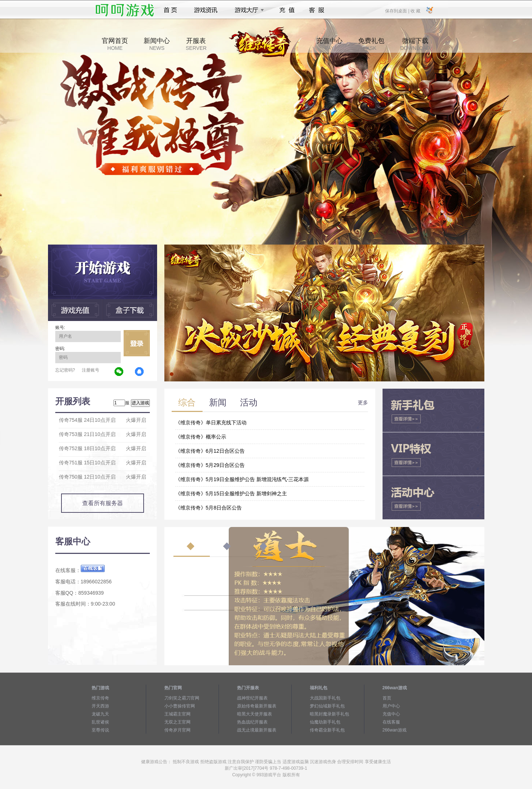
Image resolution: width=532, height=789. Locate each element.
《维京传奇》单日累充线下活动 (211, 423)
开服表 (196, 44)
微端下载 (415, 44)
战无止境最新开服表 (257, 730)
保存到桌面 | (397, 11)
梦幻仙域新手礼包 (327, 706)
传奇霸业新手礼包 (327, 730)
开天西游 (100, 706)
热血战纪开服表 (252, 722)
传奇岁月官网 (177, 730)
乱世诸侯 (100, 722)
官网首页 (115, 44)
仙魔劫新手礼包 (325, 722)
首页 (170, 10)
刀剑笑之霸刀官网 (182, 698)
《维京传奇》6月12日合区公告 (210, 451)
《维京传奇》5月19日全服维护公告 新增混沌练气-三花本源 (242, 479)
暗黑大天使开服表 (255, 714)
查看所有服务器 (103, 503)
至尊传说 (100, 730)
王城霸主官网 (177, 714)
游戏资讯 (206, 10)
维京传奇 (100, 698)
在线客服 (391, 722)
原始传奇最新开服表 (257, 706)
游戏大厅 (247, 10)
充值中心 (329, 44)
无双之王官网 (177, 722)
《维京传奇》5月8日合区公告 (209, 508)
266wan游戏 (395, 730)
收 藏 (415, 11)
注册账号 (91, 370)
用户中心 (391, 706)
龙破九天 (100, 714)
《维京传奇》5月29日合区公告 (210, 465)
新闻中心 (157, 44)
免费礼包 (371, 44)
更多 (363, 403)
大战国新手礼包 (325, 698)
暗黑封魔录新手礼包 (329, 714)
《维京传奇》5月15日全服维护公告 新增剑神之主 (231, 493)
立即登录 (137, 343)
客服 (317, 10)
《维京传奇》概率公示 (201, 437)
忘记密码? (65, 370)
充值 (287, 10)
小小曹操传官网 (180, 706)
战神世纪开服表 (252, 698)
